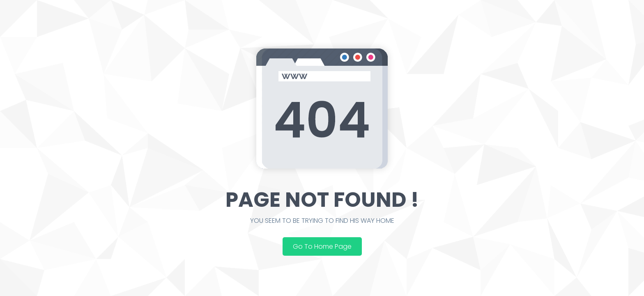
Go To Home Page (322, 246)
